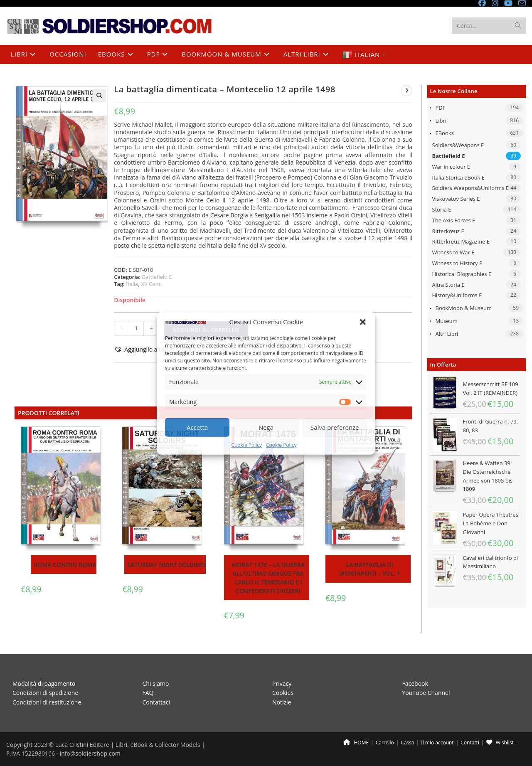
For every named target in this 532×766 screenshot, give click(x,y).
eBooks (445, 133)
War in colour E (451, 167)
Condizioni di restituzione (47, 702)
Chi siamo (156, 683)
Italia (132, 284)
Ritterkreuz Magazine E (461, 241)
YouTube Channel (426, 693)
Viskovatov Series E (456, 199)
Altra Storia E (448, 285)
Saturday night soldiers (167, 565)
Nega (266, 427)
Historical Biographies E (462, 274)
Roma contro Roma (65, 565)
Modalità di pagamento (44, 683)
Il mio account (437, 743)
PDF (441, 108)
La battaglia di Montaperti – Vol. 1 (370, 569)
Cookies (283, 693)
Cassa (407, 743)
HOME (356, 743)
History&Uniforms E (457, 295)
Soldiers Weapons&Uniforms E (471, 188)
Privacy (282, 683)
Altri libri (447, 334)
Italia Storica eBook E (458, 177)
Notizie (282, 702)
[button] (363, 322)
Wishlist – (502, 743)
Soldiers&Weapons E (458, 145)
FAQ (148, 693)
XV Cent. (151, 284)
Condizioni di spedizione (45, 693)
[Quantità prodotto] (136, 328)
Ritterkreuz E (448, 231)
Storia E (442, 209)
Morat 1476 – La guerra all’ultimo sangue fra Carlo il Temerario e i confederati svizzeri (268, 578)
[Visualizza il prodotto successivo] (406, 91)
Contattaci (156, 702)
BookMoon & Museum (464, 308)
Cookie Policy (247, 445)
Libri (441, 121)
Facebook (415, 683)
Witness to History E (457, 263)
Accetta (197, 427)
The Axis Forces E (454, 220)
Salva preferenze (335, 427)
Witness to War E (453, 252)
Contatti (470, 743)
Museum (447, 321)
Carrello (385, 743)
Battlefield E (449, 156)
